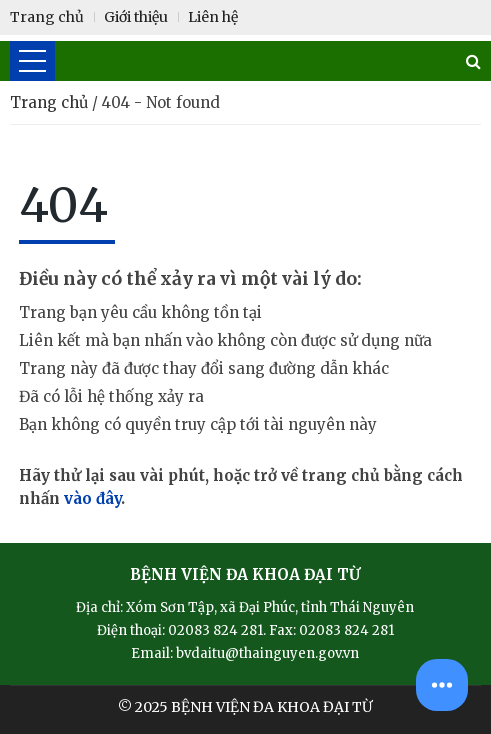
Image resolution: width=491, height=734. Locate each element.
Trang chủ (51, 102)
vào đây (92, 498)
